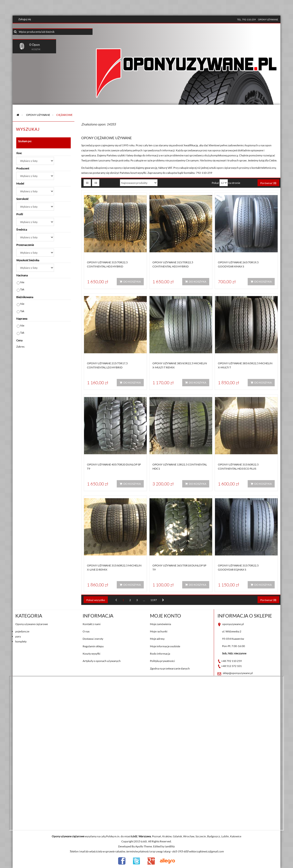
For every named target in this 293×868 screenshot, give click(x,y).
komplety (21, 641)
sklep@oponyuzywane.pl (238, 673)
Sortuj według (109, 183)
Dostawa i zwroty (93, 639)
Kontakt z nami (92, 624)
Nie (22, 282)
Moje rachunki (159, 631)
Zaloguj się (25, 19)
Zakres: (21, 347)
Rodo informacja (160, 654)
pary (18, 636)
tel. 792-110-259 (246, 19)
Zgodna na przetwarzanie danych (170, 668)
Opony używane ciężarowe (32, 624)
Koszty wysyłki (91, 654)
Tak (22, 289)
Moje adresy (157, 639)
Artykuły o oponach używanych (102, 661)
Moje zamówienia (160, 624)
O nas (86, 631)
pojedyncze (22, 631)
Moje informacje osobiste (165, 646)
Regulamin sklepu (93, 646)
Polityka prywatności (162, 661)
